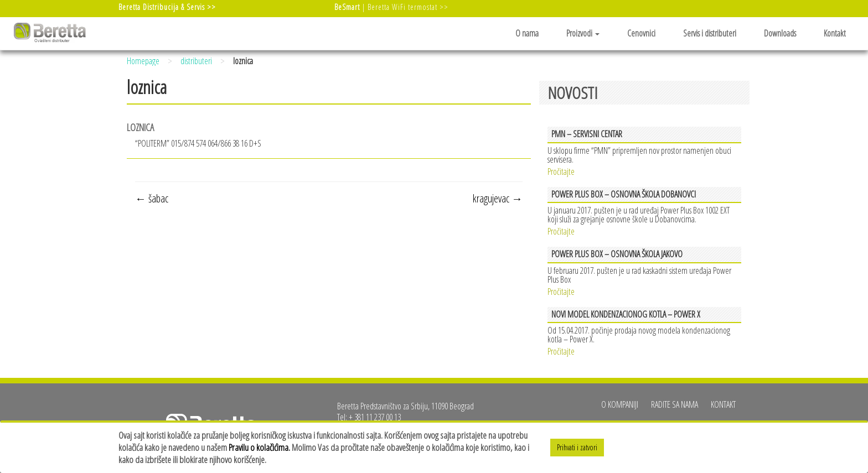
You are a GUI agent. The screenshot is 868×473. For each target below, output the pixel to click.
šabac (152, 198)
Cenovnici (641, 33)
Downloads (780, 33)
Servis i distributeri (710, 33)
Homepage (143, 61)
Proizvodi (583, 33)
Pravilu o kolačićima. (259, 447)
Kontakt (835, 33)
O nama (527, 33)
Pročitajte (561, 171)
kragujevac (498, 198)
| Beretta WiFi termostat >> (391, 7)
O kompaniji (620, 404)
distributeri (196, 61)
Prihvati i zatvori (577, 447)
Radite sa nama (675, 404)
